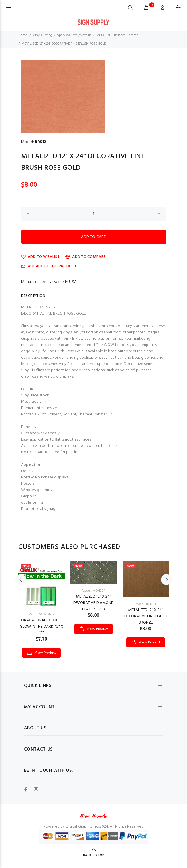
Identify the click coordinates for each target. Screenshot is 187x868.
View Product (45, 653)
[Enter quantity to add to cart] (94, 214)
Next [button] (166, 580)
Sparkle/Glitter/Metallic (74, 35)
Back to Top (94, 855)
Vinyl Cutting (42, 35)
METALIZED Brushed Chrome (117, 35)
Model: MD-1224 (93, 591)
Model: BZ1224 (146, 604)
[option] (42, 604)
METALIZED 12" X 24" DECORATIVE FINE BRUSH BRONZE (146, 616)
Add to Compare (85, 257)
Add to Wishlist (40, 257)
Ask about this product (49, 266)
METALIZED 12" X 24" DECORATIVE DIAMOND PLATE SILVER (93, 603)
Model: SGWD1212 (41, 614)
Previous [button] (21, 580)
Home (23, 35)
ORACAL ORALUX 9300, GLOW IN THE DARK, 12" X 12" (42, 627)
